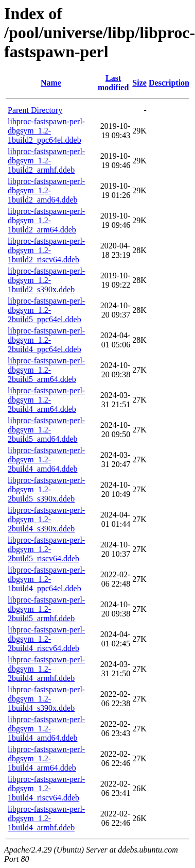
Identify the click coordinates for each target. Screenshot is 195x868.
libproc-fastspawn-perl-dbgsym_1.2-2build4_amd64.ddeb (46, 460)
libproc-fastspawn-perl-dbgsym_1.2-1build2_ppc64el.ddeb (46, 131)
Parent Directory (35, 110)
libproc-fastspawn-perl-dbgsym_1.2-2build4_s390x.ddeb (46, 519)
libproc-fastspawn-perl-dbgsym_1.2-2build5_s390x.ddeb (46, 489)
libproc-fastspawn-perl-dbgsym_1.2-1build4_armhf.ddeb (46, 818)
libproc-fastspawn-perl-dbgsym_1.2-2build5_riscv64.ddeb (46, 549)
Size (139, 83)
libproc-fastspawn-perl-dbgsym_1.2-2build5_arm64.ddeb (46, 370)
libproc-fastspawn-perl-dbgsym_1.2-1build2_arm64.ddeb (46, 220)
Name (51, 83)
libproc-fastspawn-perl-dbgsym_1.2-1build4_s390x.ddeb (46, 699)
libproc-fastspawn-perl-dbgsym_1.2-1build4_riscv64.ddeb (46, 788)
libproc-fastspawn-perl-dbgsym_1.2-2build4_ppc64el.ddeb (46, 340)
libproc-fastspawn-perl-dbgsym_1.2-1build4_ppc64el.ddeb (46, 579)
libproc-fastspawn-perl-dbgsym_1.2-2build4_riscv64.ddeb (46, 639)
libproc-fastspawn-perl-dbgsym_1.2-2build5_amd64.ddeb (46, 430)
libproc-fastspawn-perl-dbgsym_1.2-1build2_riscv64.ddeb (46, 250)
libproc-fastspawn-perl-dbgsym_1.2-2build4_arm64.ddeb (46, 400)
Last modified (113, 83)
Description (169, 83)
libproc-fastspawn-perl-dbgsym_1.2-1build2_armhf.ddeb (46, 161)
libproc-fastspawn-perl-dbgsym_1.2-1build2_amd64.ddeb (46, 190)
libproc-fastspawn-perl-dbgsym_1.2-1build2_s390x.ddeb (46, 280)
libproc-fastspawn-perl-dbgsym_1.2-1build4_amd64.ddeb (46, 729)
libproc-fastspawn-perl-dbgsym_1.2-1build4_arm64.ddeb (46, 758)
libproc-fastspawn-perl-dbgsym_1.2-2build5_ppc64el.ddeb (46, 310)
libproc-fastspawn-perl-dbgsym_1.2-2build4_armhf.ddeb (46, 669)
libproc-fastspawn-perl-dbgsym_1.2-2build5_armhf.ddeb (46, 609)
